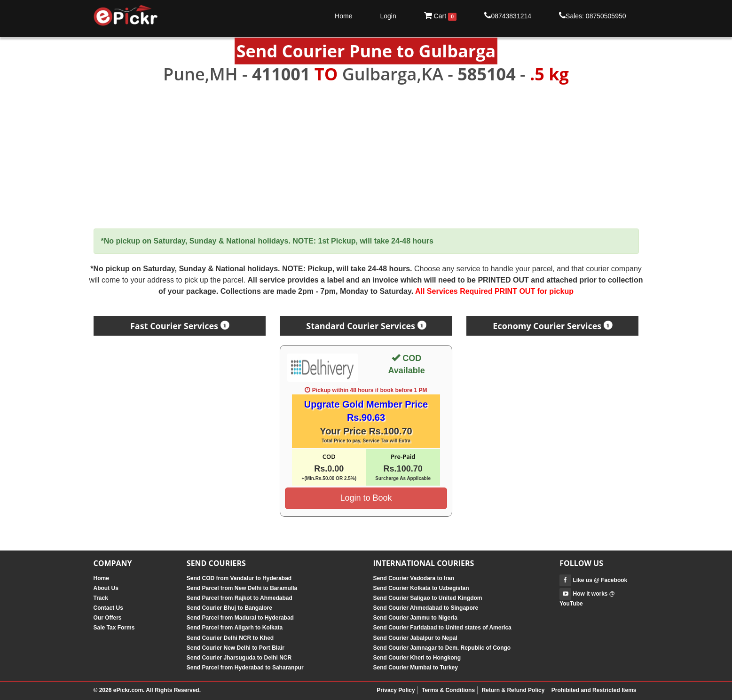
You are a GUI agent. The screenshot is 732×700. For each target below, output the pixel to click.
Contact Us (108, 608)
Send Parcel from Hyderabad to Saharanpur (245, 668)
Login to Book (366, 498)
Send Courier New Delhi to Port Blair (236, 648)
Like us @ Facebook (593, 580)
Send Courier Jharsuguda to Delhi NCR (239, 658)
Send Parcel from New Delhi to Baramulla (242, 588)
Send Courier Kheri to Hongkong (417, 658)
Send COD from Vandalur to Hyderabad (239, 578)
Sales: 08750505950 (592, 16)
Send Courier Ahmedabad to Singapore (425, 608)
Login (388, 16)
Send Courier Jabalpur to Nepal (415, 638)
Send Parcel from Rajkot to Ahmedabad (240, 598)
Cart (441, 16)
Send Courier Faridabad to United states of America (442, 628)
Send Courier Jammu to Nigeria (415, 618)
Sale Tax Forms (114, 628)
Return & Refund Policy (513, 690)
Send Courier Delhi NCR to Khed (230, 638)
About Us (106, 588)
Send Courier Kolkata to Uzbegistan (421, 588)
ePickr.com (128, 690)
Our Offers (108, 618)
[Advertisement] (366, 157)
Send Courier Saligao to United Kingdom (427, 598)
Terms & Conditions (448, 690)
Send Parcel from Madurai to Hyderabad (240, 618)
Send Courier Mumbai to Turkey (415, 668)
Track (101, 598)
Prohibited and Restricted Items (594, 690)
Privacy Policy (396, 690)
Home (343, 16)
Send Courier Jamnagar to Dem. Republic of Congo (442, 648)
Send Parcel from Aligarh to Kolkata (235, 628)
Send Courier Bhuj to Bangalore (229, 608)
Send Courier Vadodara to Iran (413, 578)
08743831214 (508, 16)
